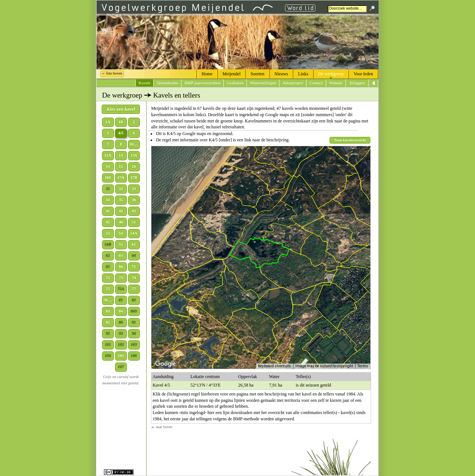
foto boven (114, 73)
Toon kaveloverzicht (350, 140)
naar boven (162, 427)
